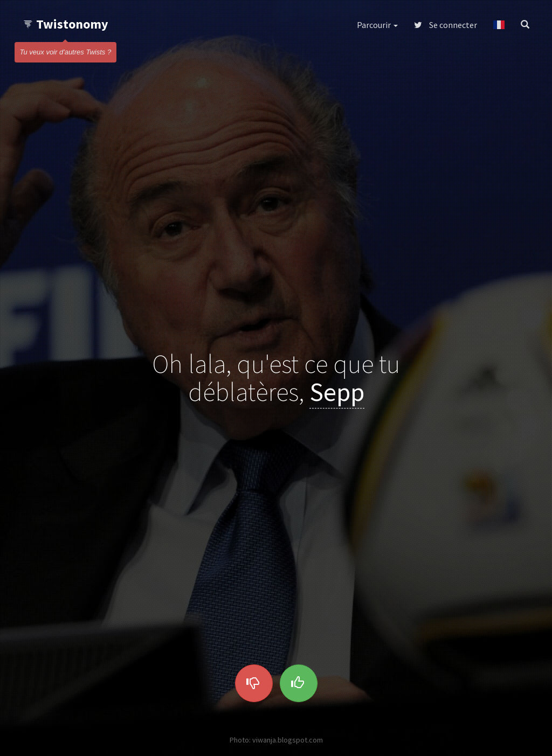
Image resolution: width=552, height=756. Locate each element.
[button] (499, 25)
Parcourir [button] (377, 25)
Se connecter (446, 25)
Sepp (337, 392)
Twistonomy (65, 24)
